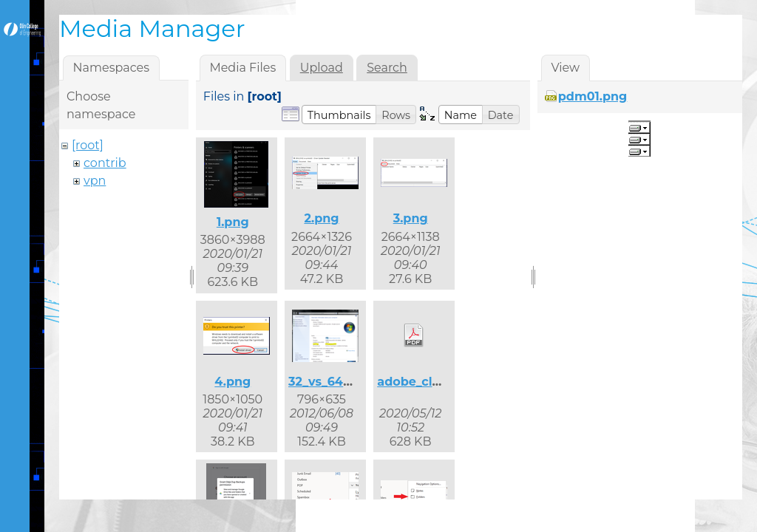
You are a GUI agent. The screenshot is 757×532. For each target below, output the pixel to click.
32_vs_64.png (330, 382)
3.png (411, 218)
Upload (322, 68)
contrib (105, 163)
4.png (232, 382)
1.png (233, 222)
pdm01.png (593, 96)
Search (387, 68)
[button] (339, 115)
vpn (95, 181)
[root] (88, 145)
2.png (321, 218)
